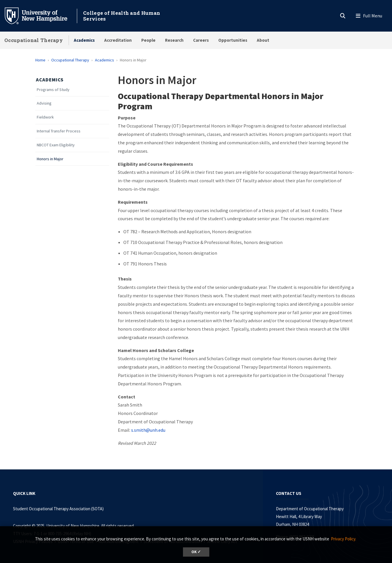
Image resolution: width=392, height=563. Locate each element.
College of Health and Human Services (122, 16)
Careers (201, 40)
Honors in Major (50, 159)
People (148, 40)
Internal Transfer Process (59, 131)
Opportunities (233, 40)
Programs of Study (53, 90)
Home (40, 60)
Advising (44, 103)
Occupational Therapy (34, 40)
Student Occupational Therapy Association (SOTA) (58, 509)
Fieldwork (45, 117)
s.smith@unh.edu (148, 430)
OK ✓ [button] (196, 552)
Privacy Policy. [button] (344, 539)
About (263, 40)
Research (174, 40)
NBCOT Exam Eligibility (56, 145)
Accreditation (118, 40)
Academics (84, 40)
